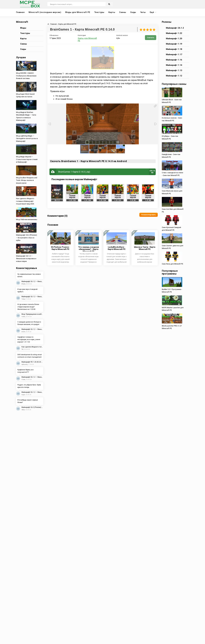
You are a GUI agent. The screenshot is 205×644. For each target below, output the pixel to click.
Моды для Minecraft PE (78, 12)
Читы (143, 12)
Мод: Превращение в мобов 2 (32, 314)
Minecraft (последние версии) (45, 12)
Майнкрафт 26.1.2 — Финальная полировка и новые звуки (32, 281)
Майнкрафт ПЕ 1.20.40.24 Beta (32, 362)
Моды (23, 28)
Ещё (152, 12)
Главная (20, 12)
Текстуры (99, 12)
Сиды (133, 12)
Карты (112, 12)
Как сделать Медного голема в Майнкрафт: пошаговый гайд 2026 (32, 347)
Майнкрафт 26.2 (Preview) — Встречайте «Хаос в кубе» (32, 407)
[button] (155, 106)
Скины (123, 12)
